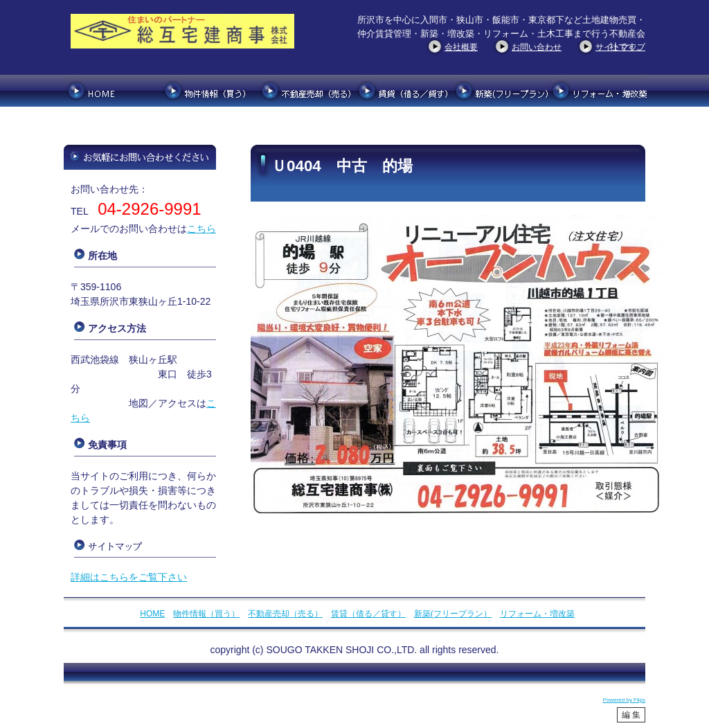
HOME (152, 614)
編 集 (631, 715)
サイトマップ (620, 47)
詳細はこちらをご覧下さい (129, 577)
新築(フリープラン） (453, 614)
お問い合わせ (537, 47)
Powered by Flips (624, 700)
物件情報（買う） (206, 614)
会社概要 (461, 47)
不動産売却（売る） (285, 614)
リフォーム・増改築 (537, 614)
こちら (201, 229)
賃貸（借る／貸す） (368, 614)
